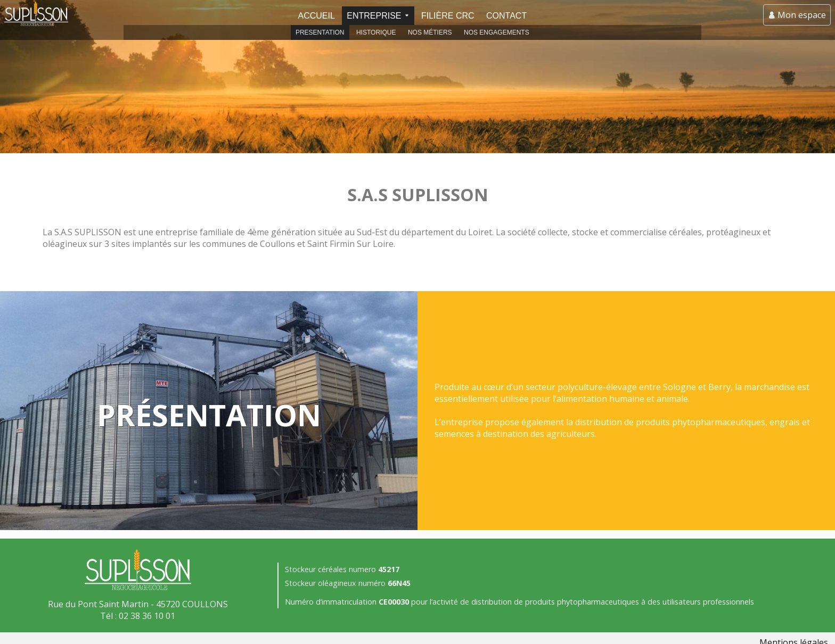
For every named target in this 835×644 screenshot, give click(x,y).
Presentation (320, 32)
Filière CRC (448, 16)
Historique (376, 32)
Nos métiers (430, 32)
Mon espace (802, 15)
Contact (506, 16)
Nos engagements (497, 32)
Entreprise (374, 16)
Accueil (316, 16)
